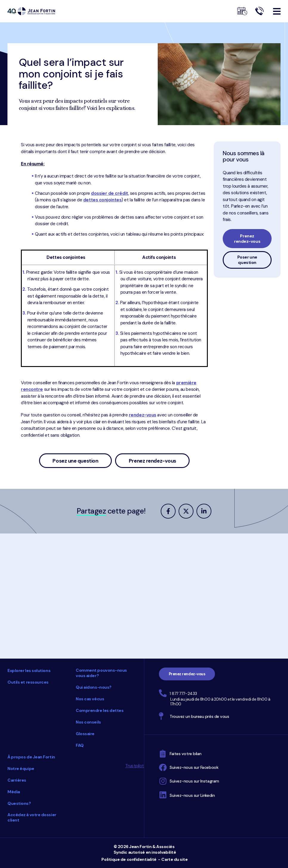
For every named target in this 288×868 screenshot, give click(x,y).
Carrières (17, 780)
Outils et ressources (28, 682)
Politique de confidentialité (129, 859)
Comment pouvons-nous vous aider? (101, 673)
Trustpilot (135, 766)
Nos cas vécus (90, 699)
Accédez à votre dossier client (32, 817)
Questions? (19, 803)
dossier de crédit (109, 193)
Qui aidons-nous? (94, 687)
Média (14, 792)
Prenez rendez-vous (152, 461)
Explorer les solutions (29, 671)
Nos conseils (88, 722)
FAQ (80, 745)
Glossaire (85, 734)
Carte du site (174, 859)
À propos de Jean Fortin (31, 757)
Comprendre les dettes (100, 710)
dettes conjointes (102, 200)
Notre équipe (21, 769)
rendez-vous (143, 415)
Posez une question (75, 461)
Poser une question (247, 260)
